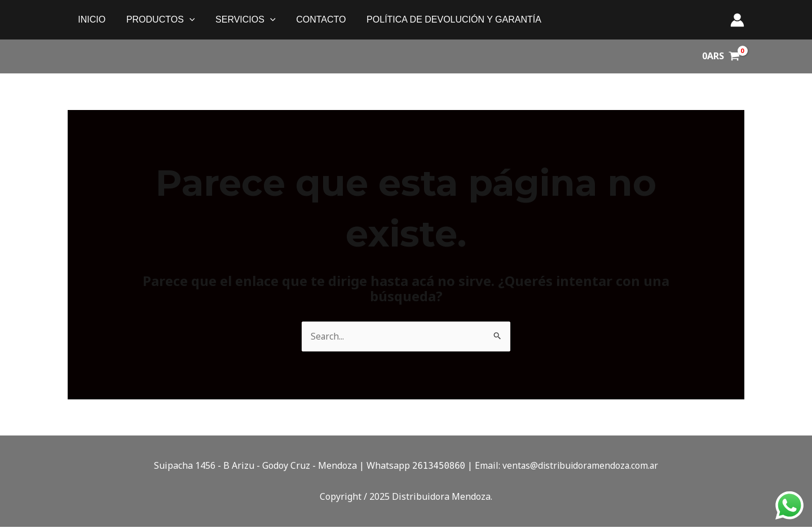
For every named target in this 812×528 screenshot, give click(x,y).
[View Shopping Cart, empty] (721, 56)
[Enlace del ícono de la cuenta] (737, 20)
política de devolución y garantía (442, 19)
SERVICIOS (239, 20)
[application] (186, 20)
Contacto (312, 19)
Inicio (91, 19)
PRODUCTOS (157, 20)
